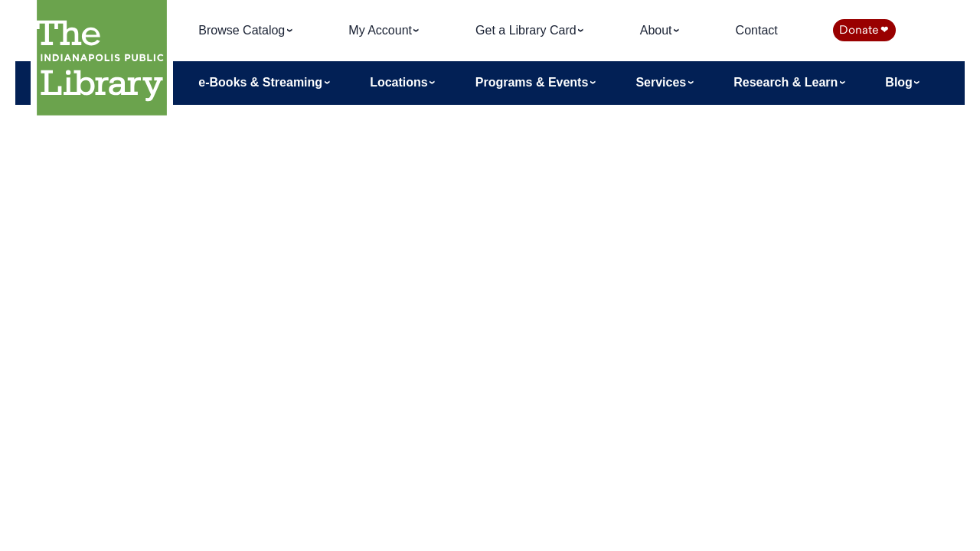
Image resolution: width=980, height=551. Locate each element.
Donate (864, 30)
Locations (400, 82)
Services (662, 82)
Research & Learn (787, 82)
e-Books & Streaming (262, 82)
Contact (757, 30)
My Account (382, 30)
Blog (900, 82)
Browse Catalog (243, 30)
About (658, 30)
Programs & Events (534, 82)
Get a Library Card (528, 30)
